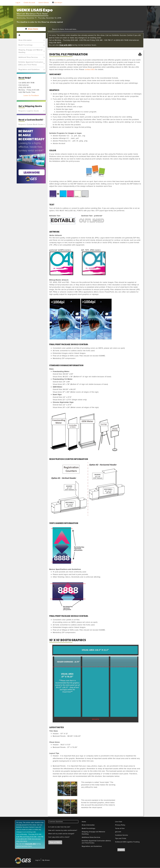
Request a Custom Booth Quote (31, 124)
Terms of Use (120, 828)
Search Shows (44, 3)
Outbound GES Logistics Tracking (127, 842)
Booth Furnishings (26, 45)
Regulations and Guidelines (29, 69)
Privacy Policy (120, 825)
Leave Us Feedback (31, 95)
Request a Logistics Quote (29, 111)
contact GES (90, 69)
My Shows (46, 860)
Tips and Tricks (121, 838)
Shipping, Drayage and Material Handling (30, 51)
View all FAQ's (55, 842)
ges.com (118, 832)
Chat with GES (65, 45)
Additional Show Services (28, 57)
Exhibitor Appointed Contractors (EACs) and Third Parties (31, 63)
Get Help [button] (57, 3)
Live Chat (119, 822)
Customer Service (122, 835)
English (121, 850)
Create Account (29, 3)
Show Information (25, 40)
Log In (18, 3)
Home (84, 822)
